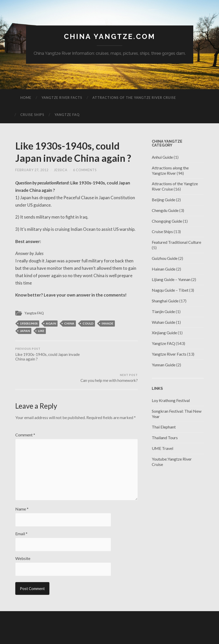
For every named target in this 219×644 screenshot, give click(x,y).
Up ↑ (200, 634)
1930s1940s (29, 323)
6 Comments (85, 170)
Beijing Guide (163, 200)
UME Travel (162, 448)
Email (21, 515)
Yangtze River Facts (62, 98)
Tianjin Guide (163, 311)
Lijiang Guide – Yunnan (171, 280)
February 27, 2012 (32, 170)
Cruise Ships (32, 115)
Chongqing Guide (167, 221)
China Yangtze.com (110, 37)
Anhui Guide (162, 157)
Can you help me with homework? (109, 352)
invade (107, 323)
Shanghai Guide (165, 301)
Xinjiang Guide (164, 333)
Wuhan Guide (163, 322)
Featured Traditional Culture (176, 242)
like (41, 331)
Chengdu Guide (165, 210)
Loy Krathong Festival (171, 400)
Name (22, 490)
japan (25, 331)
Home (26, 98)
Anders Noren (178, 634)
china (69, 323)
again (51, 323)
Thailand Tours (165, 438)
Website (23, 540)
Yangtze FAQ (67, 115)
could (88, 323)
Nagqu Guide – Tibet (170, 290)
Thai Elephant (164, 427)
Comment (25, 414)
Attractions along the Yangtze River (170, 170)
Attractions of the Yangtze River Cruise (134, 98)
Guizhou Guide (165, 258)
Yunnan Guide (164, 365)
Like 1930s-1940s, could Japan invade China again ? (75, 152)
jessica (61, 170)
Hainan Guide (164, 269)
